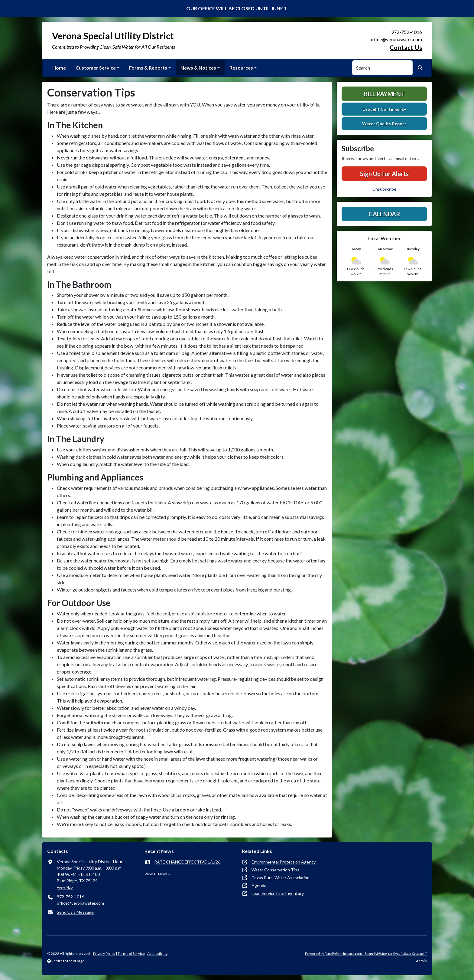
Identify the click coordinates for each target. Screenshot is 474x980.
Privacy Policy (104, 954)
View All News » (157, 874)
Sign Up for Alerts (384, 174)
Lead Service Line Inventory (278, 893)
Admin (421, 961)
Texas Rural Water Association (281, 878)
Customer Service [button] (96, 68)
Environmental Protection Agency (284, 862)
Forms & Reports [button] (148, 68)
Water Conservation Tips (275, 870)
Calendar (384, 214)
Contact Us (406, 48)
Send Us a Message (75, 912)
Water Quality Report (384, 124)
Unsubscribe (384, 189)
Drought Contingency (384, 109)
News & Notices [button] (198, 68)
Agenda (259, 885)
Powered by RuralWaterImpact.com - (366, 954)
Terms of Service (131, 954)
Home (59, 68)
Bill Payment (384, 94)
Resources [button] (241, 68)
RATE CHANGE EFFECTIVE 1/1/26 (187, 862)
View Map (65, 887)
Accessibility (157, 954)
